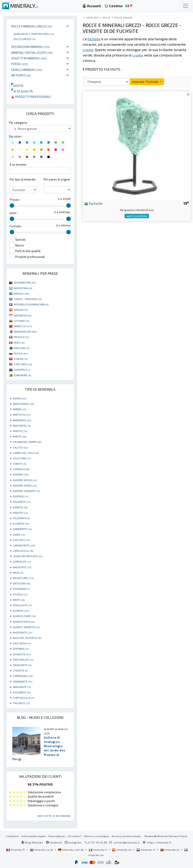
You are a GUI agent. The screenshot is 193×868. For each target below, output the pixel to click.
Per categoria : (19, 123)
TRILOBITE (21, 703)
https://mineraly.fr (159, 842)
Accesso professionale (127, 836)
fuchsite (94, 203)
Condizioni (12, 836)
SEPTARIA (21, 649)
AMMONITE (22, 420)
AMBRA (19, 409)
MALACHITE (22, 567)
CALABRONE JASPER (27, 442)
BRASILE (21, 293)
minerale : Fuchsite (147, 82)
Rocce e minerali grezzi (32, 26)
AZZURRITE (22, 692)
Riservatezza (57, 836)
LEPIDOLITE (22, 561)
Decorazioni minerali (30, 47)
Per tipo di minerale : (23, 181)
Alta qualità (22, 91)
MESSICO (21, 337)
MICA (18, 573)
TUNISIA (21, 359)
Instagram (73, 842)
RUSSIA (21, 353)
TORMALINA (23, 676)
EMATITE (20, 507)
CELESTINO (22, 458)
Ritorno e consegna (96, 836)
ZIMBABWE (22, 375)
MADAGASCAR (25, 331)
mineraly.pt (170, 850)
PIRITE (19, 600)
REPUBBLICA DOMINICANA (31, 304)
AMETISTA (22, 415)
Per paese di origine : (57, 181)
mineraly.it (98, 850)
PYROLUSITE (22, 605)
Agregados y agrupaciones (34, 34)
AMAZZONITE (23, 404)
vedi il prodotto (137, 216)
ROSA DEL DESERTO (27, 638)
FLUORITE (21, 523)
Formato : (16, 226)
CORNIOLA (21, 469)
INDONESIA (23, 315)
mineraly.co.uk (42, 850)
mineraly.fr (16, 850)
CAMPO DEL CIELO (26, 453)
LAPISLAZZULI (23, 551)
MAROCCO (23, 326)
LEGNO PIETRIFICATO (28, 556)
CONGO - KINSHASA (28, 299)
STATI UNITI (23, 364)
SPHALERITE (22, 665)
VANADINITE (22, 681)
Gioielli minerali (27, 70)
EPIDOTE (20, 513)
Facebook (54, 842)
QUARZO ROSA (24, 622)
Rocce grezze (24, 39)
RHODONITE (22, 632)
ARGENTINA (23, 288)
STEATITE (20, 670)
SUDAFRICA (22, 370)
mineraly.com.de (71, 850)
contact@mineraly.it (127, 842)
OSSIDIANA (21, 589)
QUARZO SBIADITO (26, 627)
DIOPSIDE (21, 496)
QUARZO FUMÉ (24, 616)
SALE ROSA (22, 643)
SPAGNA (21, 310)
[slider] (12, 205)
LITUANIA (21, 321)
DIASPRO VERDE (25, 485)
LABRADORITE (24, 545)
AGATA (19, 398)
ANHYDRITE (22, 426)
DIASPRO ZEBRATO (26, 491)
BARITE (20, 436)
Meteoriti (21, 75)
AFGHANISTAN (25, 282)
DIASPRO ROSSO (25, 480)
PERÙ (19, 343)
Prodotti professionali (31, 97)
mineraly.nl (146, 850)
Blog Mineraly (32, 842)
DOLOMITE (22, 502)
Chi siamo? (74, 836)
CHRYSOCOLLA (23, 698)
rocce (107, 17)
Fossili (20, 64)
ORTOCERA (21, 583)
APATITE (20, 431)
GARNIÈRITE (22, 529)
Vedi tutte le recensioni (54, 816)
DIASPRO (21, 474)
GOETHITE (21, 540)
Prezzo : (15, 200)
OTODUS (20, 594)
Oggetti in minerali (29, 58)
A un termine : (19, 165)
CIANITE (20, 464)
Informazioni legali (34, 836)
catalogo (92, 17)
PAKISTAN (22, 348)
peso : (14, 213)
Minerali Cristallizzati (32, 53)
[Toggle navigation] (186, 6)
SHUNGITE (22, 654)
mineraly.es (122, 850)
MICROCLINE (23, 578)
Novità (17, 86)
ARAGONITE (22, 687)
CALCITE (21, 447)
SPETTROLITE (23, 660)
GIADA (19, 534)
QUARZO (21, 611)
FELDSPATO (21, 518)
